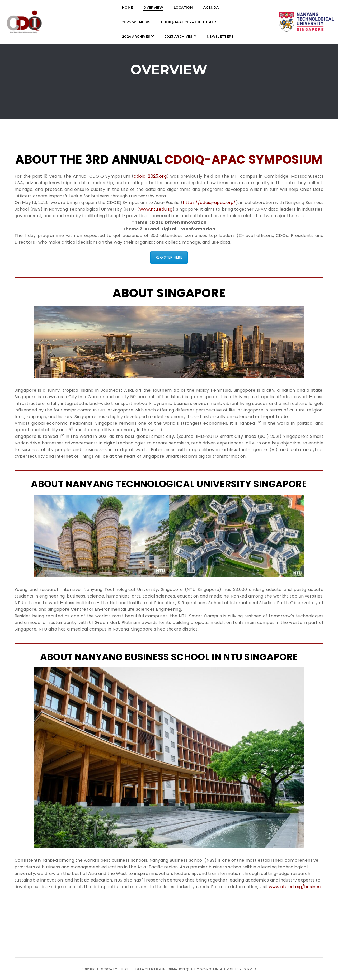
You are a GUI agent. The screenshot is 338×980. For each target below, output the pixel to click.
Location (134, 8)
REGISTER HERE (169, 257)
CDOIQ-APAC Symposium (243, 160)
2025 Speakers (194, 8)
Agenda (162, 8)
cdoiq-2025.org (150, 176)
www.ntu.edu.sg (156, 209)
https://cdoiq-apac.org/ (209, 203)
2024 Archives (154, 22)
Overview (104, 8)
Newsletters (86, 37)
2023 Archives (196, 22)
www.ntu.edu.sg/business (296, 887)
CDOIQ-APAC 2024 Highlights (101, 22)
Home (78, 8)
